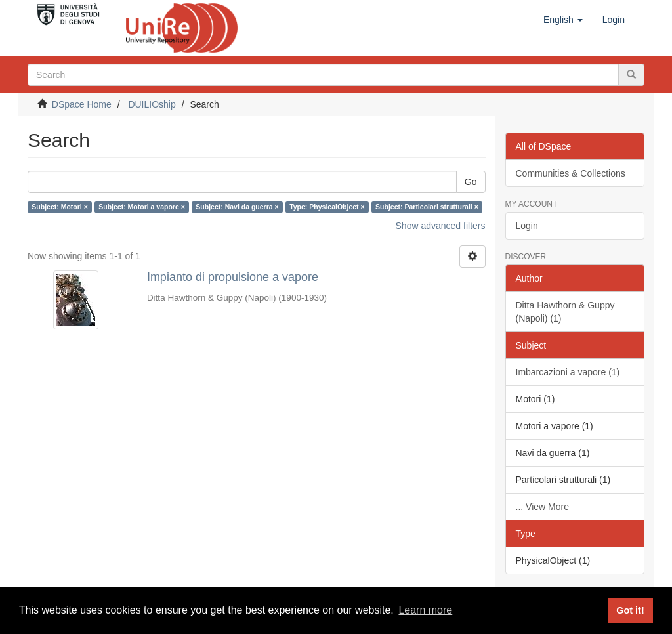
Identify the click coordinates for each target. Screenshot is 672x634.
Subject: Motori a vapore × (142, 207)
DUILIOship (152, 104)
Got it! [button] (630, 610)
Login (527, 226)
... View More (542, 507)
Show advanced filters (441, 226)
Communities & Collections (571, 173)
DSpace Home (82, 104)
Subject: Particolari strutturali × (427, 207)
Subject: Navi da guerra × (237, 207)
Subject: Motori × (59, 207)
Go (471, 182)
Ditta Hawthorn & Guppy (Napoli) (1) (565, 312)
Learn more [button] (425, 610)
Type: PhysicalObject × (327, 207)
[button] (563, 20)
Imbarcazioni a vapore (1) (568, 372)
